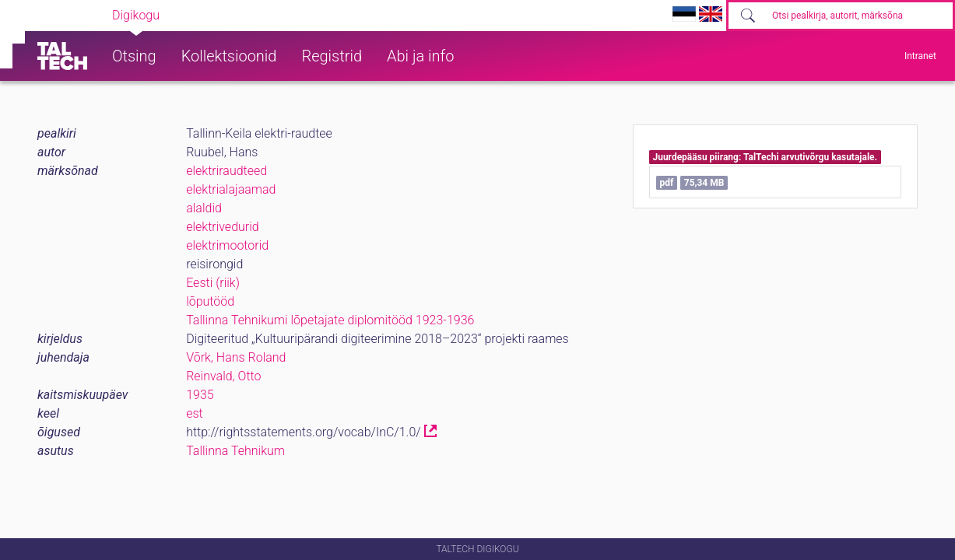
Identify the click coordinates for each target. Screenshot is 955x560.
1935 (200, 395)
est (195, 413)
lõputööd (210, 301)
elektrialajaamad (231, 189)
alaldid (204, 208)
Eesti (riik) (213, 283)
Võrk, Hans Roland (236, 357)
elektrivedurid (223, 227)
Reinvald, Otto (223, 376)
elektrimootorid (227, 245)
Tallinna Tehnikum (235, 451)
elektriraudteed (226, 171)
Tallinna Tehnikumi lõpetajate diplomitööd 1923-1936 (330, 320)
